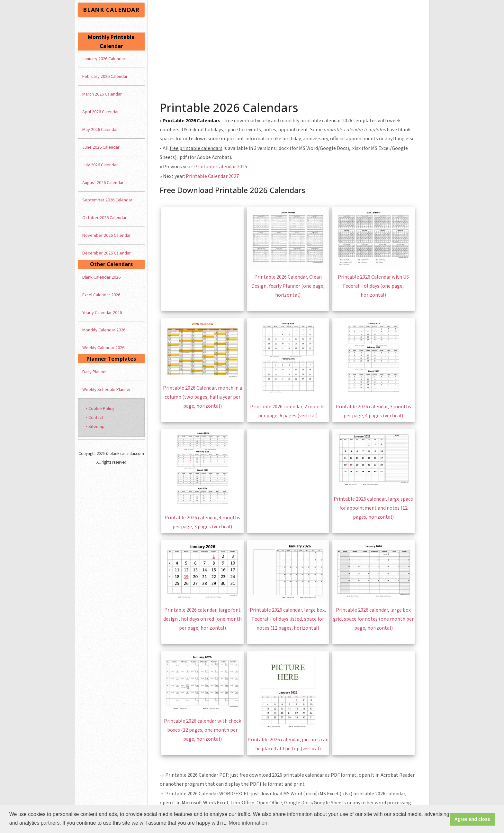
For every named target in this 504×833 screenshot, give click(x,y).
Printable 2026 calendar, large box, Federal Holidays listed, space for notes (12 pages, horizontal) (288, 619)
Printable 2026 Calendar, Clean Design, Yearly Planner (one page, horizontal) (288, 286)
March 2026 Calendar (102, 94)
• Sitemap (95, 426)
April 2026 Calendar (101, 112)
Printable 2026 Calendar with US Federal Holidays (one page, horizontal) (373, 286)
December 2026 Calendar (107, 253)
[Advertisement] (288, 48)
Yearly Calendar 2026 (102, 313)
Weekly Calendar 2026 (103, 348)
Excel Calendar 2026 (101, 295)
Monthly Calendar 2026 (104, 330)
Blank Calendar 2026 (101, 277)
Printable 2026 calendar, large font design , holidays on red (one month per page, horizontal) (203, 619)
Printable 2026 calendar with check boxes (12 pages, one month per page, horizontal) (203, 730)
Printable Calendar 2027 (212, 176)
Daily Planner (95, 372)
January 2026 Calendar (104, 59)
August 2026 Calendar (103, 183)
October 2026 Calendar (104, 218)
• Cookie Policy (100, 408)
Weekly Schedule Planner (107, 389)
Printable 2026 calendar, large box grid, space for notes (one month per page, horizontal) (373, 619)
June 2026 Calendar (101, 147)
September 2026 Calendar (107, 200)
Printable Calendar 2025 (221, 167)
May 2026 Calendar (100, 130)
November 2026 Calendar (107, 235)
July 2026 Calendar (100, 165)
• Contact (95, 417)
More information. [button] (249, 823)
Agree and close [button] (472, 819)
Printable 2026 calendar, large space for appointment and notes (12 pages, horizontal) (373, 508)
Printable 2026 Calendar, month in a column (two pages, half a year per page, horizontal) (203, 397)
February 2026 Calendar (105, 76)
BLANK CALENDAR (111, 10)
